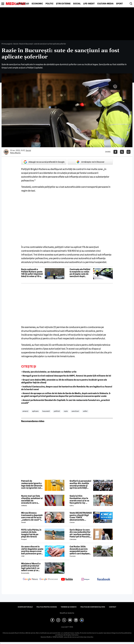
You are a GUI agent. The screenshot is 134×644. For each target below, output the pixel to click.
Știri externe (63, 4)
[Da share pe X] (122, 152)
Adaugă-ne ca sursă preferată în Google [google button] (44, 162)
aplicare (35, 411)
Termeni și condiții (69, 607)
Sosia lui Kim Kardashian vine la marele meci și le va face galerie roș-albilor (79, 499)
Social (77, 4)
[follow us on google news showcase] (49, 580)
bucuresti (46, 411)
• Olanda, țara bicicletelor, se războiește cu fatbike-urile (49, 372)
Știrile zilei (23, 4)
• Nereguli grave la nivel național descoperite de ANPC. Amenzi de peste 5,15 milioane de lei (66, 376)
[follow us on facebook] (104, 579)
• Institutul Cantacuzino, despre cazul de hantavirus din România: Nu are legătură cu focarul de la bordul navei (67, 388)
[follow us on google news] (30, 580)
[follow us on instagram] (85, 580)
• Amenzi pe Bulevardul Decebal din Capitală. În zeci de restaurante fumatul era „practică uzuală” (65, 402)
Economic (37, 4)
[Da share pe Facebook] (115, 152)
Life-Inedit (89, 4)
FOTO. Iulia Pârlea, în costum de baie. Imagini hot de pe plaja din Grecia (31, 533)
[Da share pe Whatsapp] (129, 152)
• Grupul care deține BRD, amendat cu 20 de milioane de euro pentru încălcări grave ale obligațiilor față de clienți (64, 381)
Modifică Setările (67, 613)
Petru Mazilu (15, 153)
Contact (113, 607)
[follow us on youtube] (67, 580)
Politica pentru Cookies (47, 607)
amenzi (25, 411)
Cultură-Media (105, 4)
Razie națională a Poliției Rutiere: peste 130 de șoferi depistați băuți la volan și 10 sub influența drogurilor (32, 273)
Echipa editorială (25, 607)
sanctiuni (75, 411)
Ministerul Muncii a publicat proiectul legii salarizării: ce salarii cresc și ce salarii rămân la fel (31, 567)
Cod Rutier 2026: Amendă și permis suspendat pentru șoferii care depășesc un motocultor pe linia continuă (81, 550)
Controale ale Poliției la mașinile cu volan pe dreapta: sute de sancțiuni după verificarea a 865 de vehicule (80, 273)
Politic (49, 4)
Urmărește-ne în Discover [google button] (90, 162)
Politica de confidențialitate (93, 607)
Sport (119, 4)
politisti (57, 411)
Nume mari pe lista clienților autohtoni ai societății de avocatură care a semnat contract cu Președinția (32, 499)
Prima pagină (7, 44)
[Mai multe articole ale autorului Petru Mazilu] (6, 152)
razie (66, 411)
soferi (85, 411)
